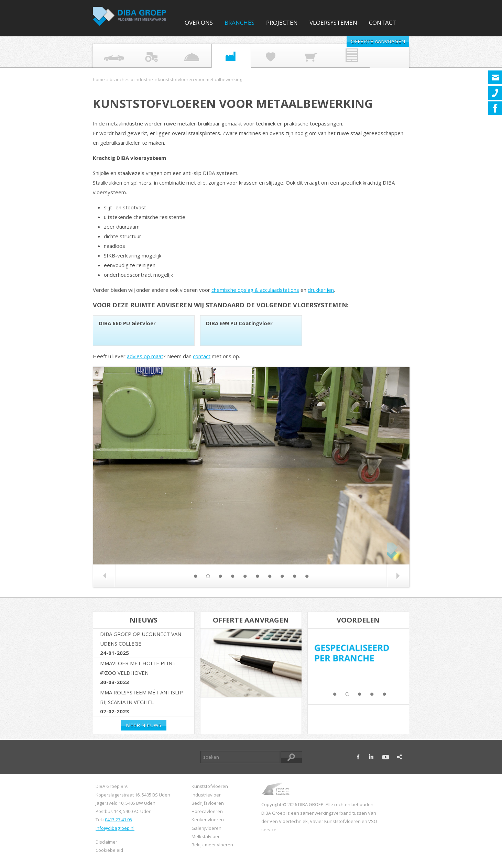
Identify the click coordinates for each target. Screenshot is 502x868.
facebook (358, 757)
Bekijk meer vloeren (212, 845)
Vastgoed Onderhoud (346, 56)
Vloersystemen (333, 23)
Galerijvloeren (206, 828)
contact (202, 356)
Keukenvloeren (208, 820)
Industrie (227, 56)
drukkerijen (321, 290)
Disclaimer (106, 842)
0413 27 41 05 (118, 820)
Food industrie (187, 56)
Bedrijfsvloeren (208, 803)
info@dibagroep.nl (115, 828)
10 (307, 576)
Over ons (199, 23)
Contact (383, 23)
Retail (306, 56)
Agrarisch (148, 56)
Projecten (282, 23)
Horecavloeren (207, 811)
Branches (239, 23)
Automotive (108, 56)
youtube (385, 757)
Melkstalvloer (206, 836)
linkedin (372, 757)
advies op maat (145, 356)
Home (99, 79)
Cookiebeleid (109, 850)
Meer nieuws (144, 725)
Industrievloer (206, 795)
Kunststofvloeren (210, 786)
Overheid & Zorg (266, 56)
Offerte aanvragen (378, 41)
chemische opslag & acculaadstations (255, 290)
